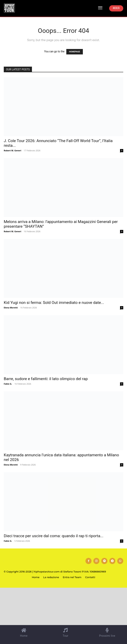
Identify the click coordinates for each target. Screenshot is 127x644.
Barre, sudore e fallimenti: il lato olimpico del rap (46, 379)
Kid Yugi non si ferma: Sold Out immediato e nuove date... (54, 303)
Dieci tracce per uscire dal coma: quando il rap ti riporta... (54, 536)
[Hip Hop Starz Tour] (9, 8)
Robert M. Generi (12, 150)
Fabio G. (8, 384)
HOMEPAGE (75, 52)
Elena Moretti (11, 308)
